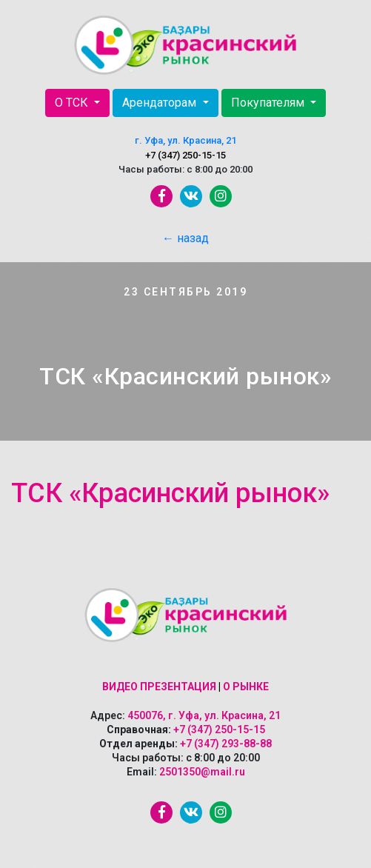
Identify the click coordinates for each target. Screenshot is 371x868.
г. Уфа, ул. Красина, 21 (185, 140)
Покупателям (269, 103)
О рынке (246, 687)
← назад (185, 238)
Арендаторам (161, 103)
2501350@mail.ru (202, 772)
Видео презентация (159, 687)
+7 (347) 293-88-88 (226, 744)
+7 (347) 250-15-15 (185, 155)
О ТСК (73, 103)
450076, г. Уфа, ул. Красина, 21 (204, 715)
